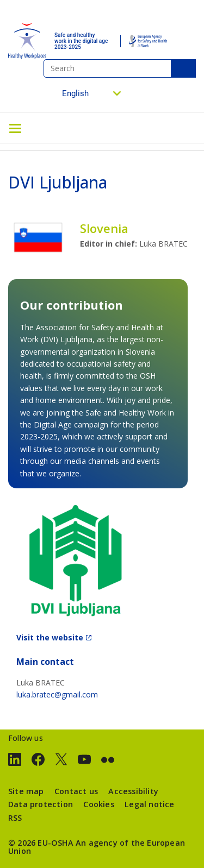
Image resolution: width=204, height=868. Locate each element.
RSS (15, 818)
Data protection (41, 804)
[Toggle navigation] (15, 128)
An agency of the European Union (97, 847)
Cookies (98, 804)
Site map (26, 791)
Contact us (76, 791)
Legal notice (149, 804)
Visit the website (50, 637)
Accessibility (133, 791)
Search (183, 68)
